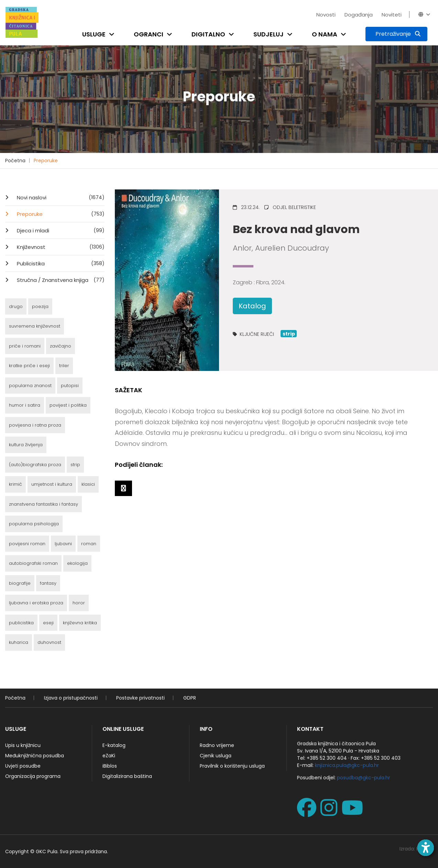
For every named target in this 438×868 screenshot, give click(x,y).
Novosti (326, 15)
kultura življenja (26, 445)
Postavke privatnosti (140, 698)
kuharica (19, 642)
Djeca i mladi (60, 230)
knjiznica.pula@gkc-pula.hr (347, 765)
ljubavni (63, 544)
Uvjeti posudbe (23, 766)
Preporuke (46, 161)
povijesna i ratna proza (35, 425)
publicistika (21, 623)
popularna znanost (30, 386)
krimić (15, 484)
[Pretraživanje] (396, 34)
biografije (20, 583)
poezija (40, 306)
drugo (16, 306)
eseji (48, 623)
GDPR (190, 698)
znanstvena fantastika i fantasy (43, 504)
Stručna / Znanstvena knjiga (60, 280)
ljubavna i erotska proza (36, 603)
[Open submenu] (113, 34)
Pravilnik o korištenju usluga (232, 766)
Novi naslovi (60, 197)
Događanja (359, 15)
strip (75, 465)
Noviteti (392, 15)
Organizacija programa (33, 776)
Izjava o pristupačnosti (71, 698)
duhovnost (49, 642)
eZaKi (109, 756)
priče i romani (25, 346)
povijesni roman (27, 544)
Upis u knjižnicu (23, 745)
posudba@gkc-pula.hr (364, 778)
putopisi (70, 386)
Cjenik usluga (216, 756)
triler (64, 366)
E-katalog (114, 745)
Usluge (94, 34)
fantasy (48, 583)
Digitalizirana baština (127, 776)
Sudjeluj (269, 34)
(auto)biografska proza (35, 465)
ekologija (77, 563)
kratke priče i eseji (29, 366)
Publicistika (60, 263)
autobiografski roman (33, 563)
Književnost (60, 247)
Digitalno (208, 34)
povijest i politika (68, 405)
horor (79, 603)
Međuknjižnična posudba (35, 756)
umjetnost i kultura (52, 484)
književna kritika (80, 623)
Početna (15, 161)
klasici (88, 484)
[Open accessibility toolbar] (426, 848)
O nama (325, 34)
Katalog (252, 306)
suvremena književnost (35, 326)
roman (89, 544)
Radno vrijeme (217, 745)
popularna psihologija (34, 524)
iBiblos (110, 766)
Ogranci (149, 34)
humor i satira (25, 405)
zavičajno (61, 346)
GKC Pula (47, 851)
